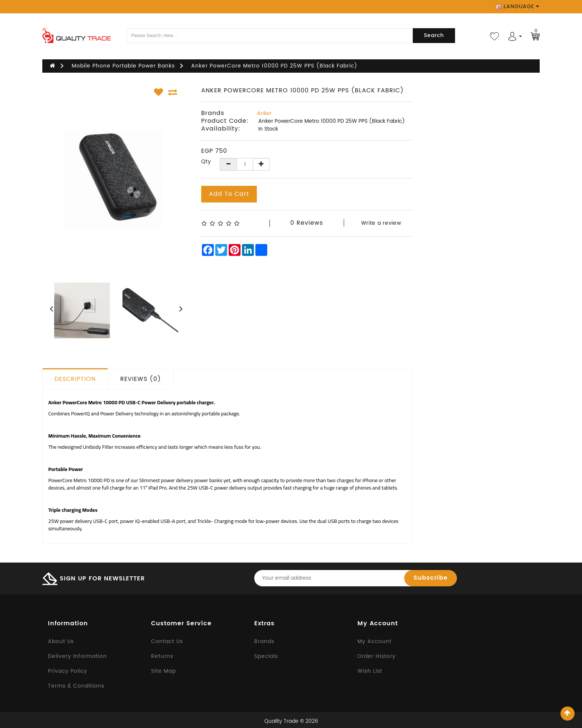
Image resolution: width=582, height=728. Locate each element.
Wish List (370, 671)
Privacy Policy (68, 671)
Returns (162, 656)
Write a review (381, 223)
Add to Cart (229, 194)
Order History (377, 656)
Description (75, 379)
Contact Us (167, 641)
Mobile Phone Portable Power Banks (123, 66)
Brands (264, 641)
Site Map (164, 671)
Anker (264, 113)
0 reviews (307, 223)
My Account (375, 641)
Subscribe (431, 578)
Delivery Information (77, 656)
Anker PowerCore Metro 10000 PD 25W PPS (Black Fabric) (274, 66)
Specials (266, 656)
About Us (61, 641)
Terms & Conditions (76, 686)
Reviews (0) (141, 379)
